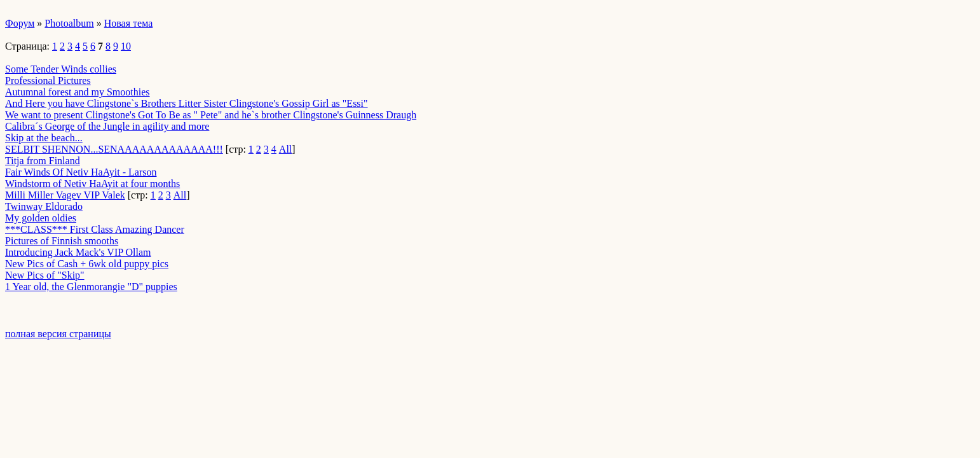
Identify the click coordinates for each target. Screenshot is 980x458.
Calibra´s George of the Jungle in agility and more (107, 126)
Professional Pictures (48, 80)
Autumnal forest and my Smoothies (78, 92)
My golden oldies (41, 218)
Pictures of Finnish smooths (62, 241)
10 (126, 46)
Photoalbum (69, 23)
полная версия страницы (58, 334)
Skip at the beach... (44, 138)
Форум (20, 23)
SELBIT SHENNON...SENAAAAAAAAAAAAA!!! (114, 149)
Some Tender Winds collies (61, 69)
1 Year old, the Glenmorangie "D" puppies (91, 287)
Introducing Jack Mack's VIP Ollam (78, 252)
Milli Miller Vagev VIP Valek (65, 195)
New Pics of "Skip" (45, 275)
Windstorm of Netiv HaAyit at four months (92, 184)
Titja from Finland (43, 161)
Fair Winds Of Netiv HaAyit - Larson (81, 172)
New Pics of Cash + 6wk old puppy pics (87, 264)
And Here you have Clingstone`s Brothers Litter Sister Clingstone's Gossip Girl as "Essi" (187, 103)
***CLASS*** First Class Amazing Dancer (95, 229)
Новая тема (129, 23)
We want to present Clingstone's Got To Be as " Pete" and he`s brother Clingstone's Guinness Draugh (211, 115)
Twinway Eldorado (44, 206)
